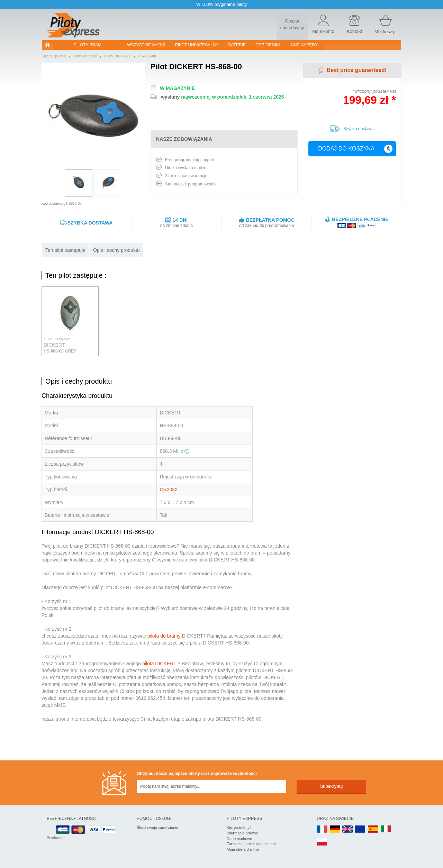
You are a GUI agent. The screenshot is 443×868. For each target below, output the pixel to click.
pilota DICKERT (159, 664)
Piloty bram (88, 45)
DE (335, 829)
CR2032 (168, 490)
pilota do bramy (164, 636)
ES (373, 829)
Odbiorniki (268, 45)
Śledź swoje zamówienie (157, 828)
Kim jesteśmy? (239, 828)
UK (348, 829)
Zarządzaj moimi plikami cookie (253, 844)
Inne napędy (304, 45)
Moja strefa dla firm (243, 849)
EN (360, 829)
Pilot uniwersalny (197, 45)
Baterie (237, 45)
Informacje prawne (242, 833)
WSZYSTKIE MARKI (146, 45)
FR (322, 829)
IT (386, 829)
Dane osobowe (239, 839)
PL (322, 842)
